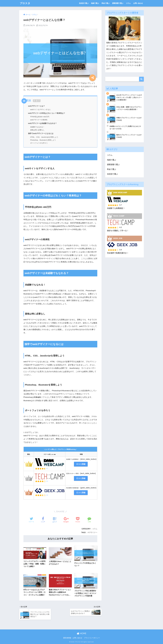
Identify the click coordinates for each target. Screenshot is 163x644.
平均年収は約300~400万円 (40, 117)
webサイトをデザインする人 (40, 109)
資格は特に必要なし (37, 130)
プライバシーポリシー (92, 638)
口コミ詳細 (81, 464)
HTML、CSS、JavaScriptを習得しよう (44, 137)
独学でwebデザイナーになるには (41, 133)
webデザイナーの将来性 (39, 120)
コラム (128, 3)
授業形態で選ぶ (118, 3)
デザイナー (93, 532)
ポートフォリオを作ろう (39, 143)
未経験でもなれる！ (37, 127)
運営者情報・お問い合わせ (73, 638)
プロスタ (25, 3)
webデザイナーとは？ (37, 106)
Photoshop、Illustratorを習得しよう (43, 140)
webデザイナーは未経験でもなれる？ (42, 123)
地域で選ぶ (95, 3)
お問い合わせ (138, 3)
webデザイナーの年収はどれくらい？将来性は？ (47, 113)
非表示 (37, 101)
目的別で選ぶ (84, 3)
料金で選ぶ (106, 3)
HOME (81, 633)
